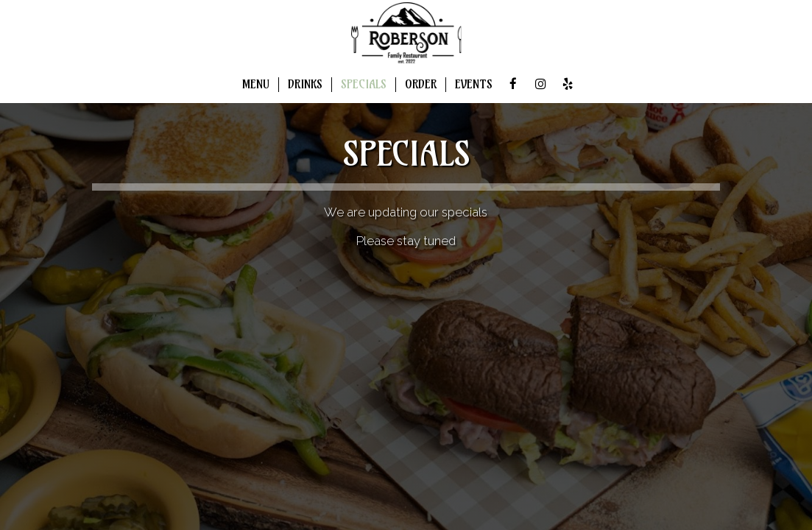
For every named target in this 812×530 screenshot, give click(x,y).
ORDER (421, 84)
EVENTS (474, 84)
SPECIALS (364, 84)
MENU (256, 84)
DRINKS (305, 84)
